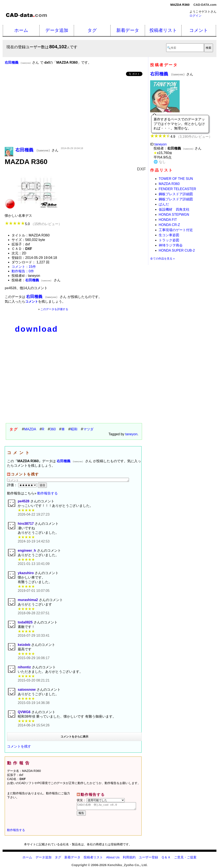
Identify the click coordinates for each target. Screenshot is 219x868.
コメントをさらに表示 (74, 737)
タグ (92, 30)
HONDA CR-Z (169, 225)
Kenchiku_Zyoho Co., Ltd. (127, 866)
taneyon (131, 434)
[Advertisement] (75, 112)
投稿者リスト (163, 30)
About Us (113, 858)
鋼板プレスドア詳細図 (176, 194)
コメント (199, 30)
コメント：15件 (24, 267)
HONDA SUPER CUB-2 (177, 250)
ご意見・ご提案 (185, 858)
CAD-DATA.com (205, 5)
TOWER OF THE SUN (176, 179)
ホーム (21, 30)
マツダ (88, 429)
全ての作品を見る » (162, 259)
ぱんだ (164, 204)
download (36, 329)
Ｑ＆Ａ (166, 858)
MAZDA (30, 429)
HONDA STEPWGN (174, 215)
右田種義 (168, 74)
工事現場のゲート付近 (176, 230)
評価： (22, 485)
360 (53, 429)
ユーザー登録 (148, 858)
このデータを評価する (54, 309)
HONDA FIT (168, 220)
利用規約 (129, 858)
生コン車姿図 (169, 235)
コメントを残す (19, 746)
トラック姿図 (169, 240)
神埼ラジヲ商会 (171, 245)
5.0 (33, 224)
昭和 (74, 429)
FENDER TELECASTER (177, 189)
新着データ (128, 30)
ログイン (195, 16)
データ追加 (57, 30)
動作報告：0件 (23, 271)
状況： (101, 800)
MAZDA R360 (169, 184)
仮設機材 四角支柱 (174, 209)
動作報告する (47, 493)
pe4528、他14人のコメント (26, 288)
